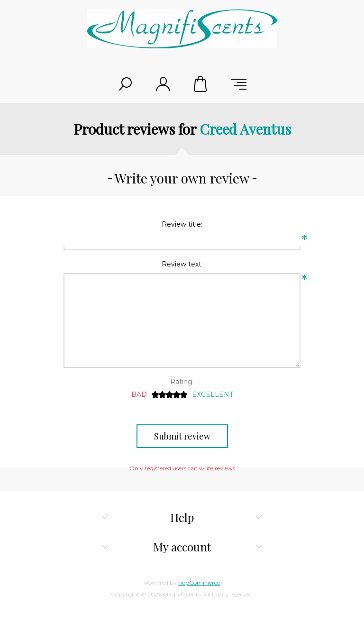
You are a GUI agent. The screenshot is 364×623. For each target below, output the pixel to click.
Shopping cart (201, 84)
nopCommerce (199, 582)
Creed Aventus (245, 129)
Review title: (182, 224)
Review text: (182, 264)
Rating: (182, 382)
